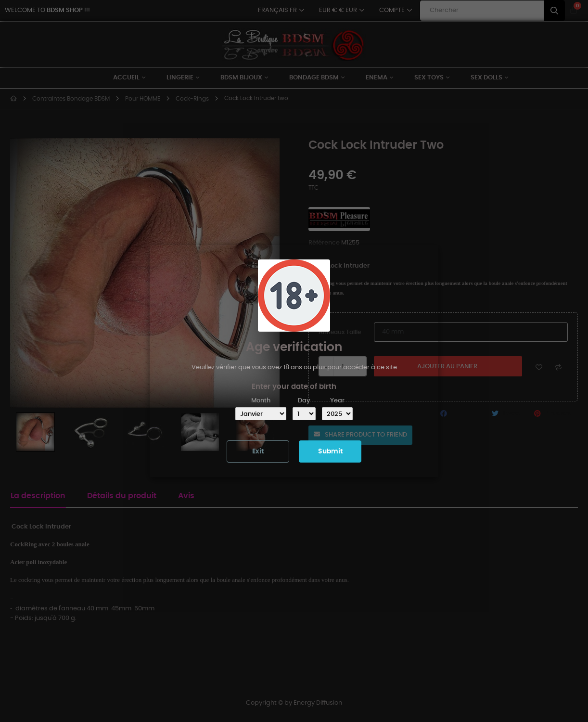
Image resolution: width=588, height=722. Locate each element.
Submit (330, 451)
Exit (258, 451)
